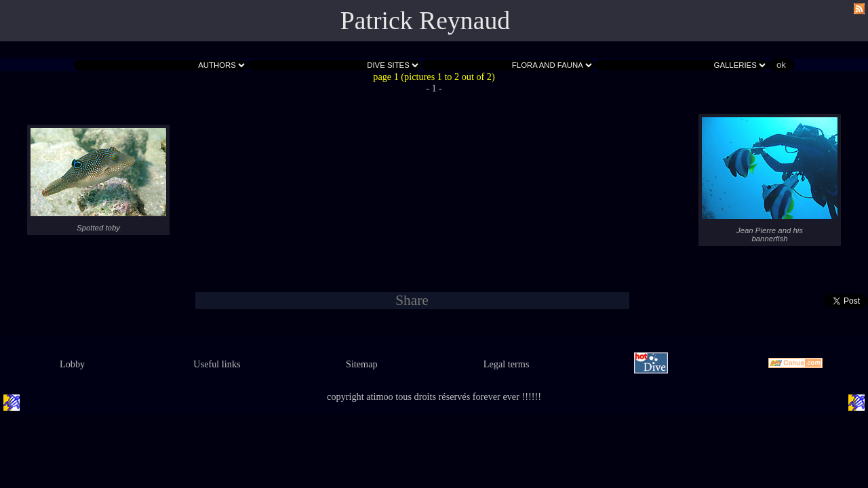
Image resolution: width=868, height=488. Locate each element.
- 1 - (434, 88)
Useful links (217, 364)
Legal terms (507, 364)
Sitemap (362, 364)
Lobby (72, 364)
